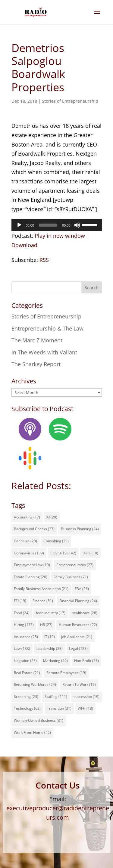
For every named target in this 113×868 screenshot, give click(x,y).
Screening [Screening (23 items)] (26, 697)
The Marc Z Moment (37, 340)
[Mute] (77, 225)
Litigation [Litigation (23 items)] (25, 661)
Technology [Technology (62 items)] (27, 708)
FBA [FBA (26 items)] (82, 589)
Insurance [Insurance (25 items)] (26, 637)
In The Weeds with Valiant (44, 352)
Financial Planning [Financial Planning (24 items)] (78, 601)
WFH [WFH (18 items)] (85, 708)
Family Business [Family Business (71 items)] (71, 577)
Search (92, 287)
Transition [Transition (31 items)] (59, 708)
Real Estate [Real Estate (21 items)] (27, 673)
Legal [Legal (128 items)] (78, 649)
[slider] (48, 225)
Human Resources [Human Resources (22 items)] (78, 625)
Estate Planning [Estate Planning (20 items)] (31, 577)
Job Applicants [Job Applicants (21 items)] (77, 637)
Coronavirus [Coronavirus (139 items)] (29, 553)
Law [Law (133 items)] (22, 649)
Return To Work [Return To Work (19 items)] (79, 684)
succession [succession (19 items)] (86, 697)
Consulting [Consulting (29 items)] (56, 541)
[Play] (19, 225)
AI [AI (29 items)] (52, 517)
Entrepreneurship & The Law (47, 328)
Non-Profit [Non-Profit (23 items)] (86, 661)
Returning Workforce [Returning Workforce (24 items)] (35, 684)
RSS (44, 260)
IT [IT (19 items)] (50, 637)
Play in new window (60, 236)
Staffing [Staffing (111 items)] (56, 697)
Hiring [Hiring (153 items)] (24, 625)
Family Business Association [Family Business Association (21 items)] (41, 589)
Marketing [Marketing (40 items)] (55, 661)
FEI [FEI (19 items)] (20, 601)
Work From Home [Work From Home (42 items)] (32, 732)
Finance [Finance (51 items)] (43, 601)
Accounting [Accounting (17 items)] (27, 517)
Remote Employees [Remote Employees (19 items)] (66, 673)
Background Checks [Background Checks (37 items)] (34, 529)
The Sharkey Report (36, 364)
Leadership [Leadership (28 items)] (50, 649)
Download (24, 245)
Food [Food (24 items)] (22, 613)
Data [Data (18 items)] (90, 553)
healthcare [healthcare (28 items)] (85, 613)
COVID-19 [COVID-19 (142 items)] (63, 553)
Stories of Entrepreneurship (70, 101)
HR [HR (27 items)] (46, 625)
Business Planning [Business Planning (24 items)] (80, 529)
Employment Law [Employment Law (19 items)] (32, 565)
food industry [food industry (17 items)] (51, 613)
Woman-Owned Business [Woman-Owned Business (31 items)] (39, 720)
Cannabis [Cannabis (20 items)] (25, 541)
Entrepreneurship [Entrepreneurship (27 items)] (75, 565)
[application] (57, 225)
